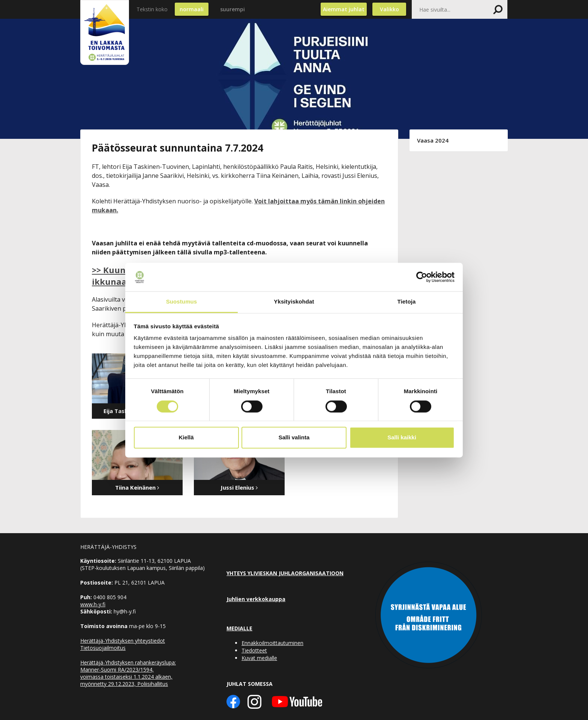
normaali (192, 9)
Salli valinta (294, 438)
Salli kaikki (402, 438)
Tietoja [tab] (407, 302)
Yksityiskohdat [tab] (294, 302)
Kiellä (186, 438)
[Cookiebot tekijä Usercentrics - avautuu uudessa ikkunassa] (422, 277)
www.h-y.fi (93, 604)
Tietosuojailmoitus (103, 648)
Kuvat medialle (259, 658)
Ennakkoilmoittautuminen (272, 643)
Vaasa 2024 (433, 140)
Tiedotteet (254, 650)
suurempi (232, 9)
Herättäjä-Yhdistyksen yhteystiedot (123, 641)
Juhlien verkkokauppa (256, 599)
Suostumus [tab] (182, 302)
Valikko (389, 9)
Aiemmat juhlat (344, 9)
